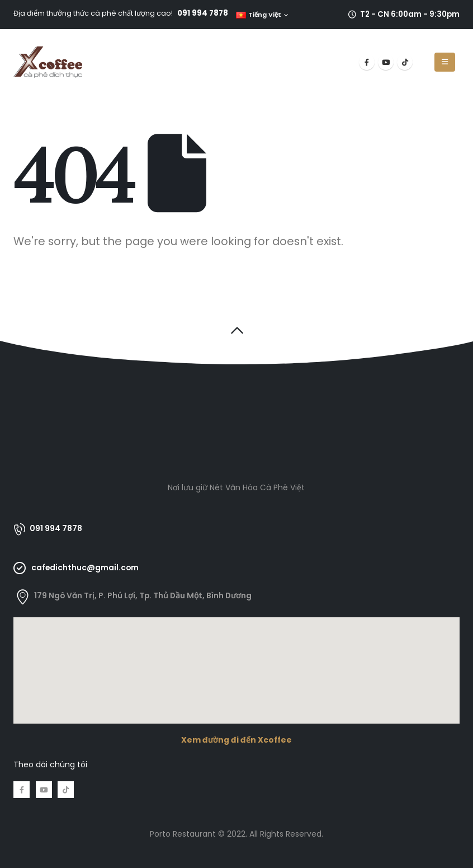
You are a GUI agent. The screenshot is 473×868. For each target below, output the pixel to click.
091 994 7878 (203, 13)
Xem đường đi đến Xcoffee (236, 740)
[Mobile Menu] (445, 62)
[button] (237, 330)
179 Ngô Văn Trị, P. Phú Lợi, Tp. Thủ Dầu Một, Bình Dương (143, 595)
